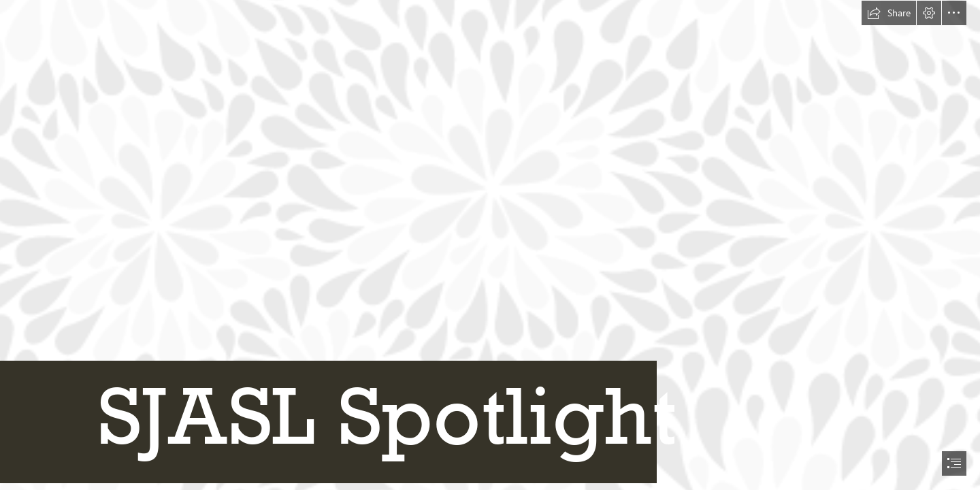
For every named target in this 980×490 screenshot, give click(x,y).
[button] (889, 13)
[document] (490, 245)
